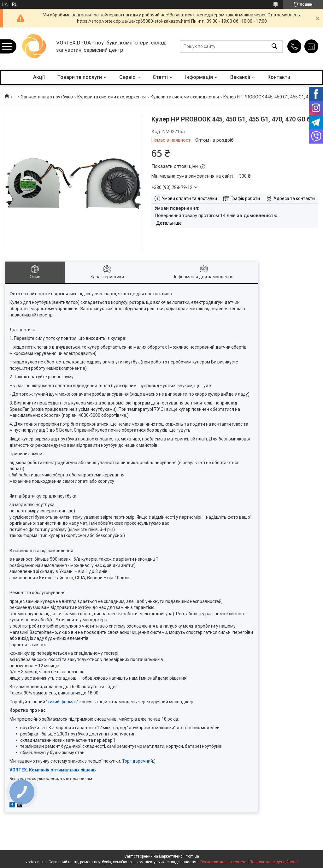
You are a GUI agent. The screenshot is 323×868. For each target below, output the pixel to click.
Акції (39, 77)
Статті (160, 77)
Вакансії (240, 77)
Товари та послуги (80, 77)
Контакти (279, 77)
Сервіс (127, 77)
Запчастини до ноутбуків (47, 97)
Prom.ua (192, 856)
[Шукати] (274, 46)
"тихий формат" (62, 702)
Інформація (199, 77)
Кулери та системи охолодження (112, 97)
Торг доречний (138, 761)
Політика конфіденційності (274, 862)
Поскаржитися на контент (223, 862)
